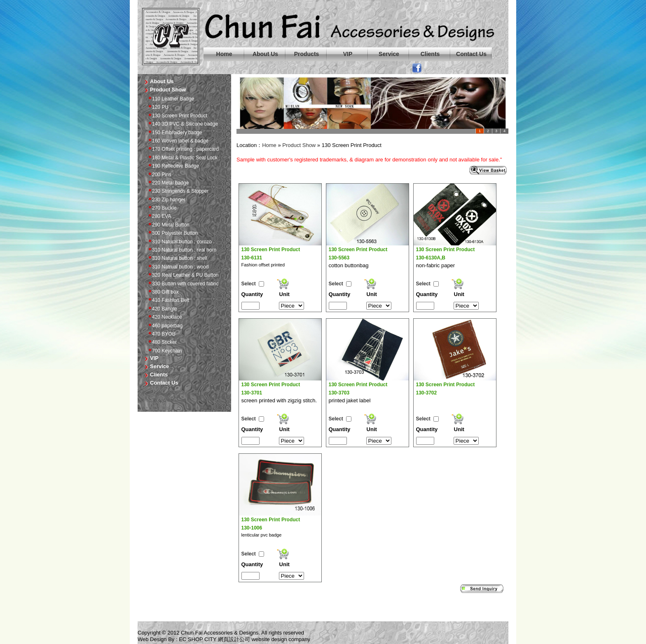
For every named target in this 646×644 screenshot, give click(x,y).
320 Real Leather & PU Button (182, 275)
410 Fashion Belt (167, 300)
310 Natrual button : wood (177, 267)
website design (269, 639)
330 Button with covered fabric (182, 284)
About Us (265, 54)
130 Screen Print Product (177, 116)
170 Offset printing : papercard (182, 149)
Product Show (299, 145)
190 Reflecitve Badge (172, 166)
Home (224, 54)
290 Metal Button (168, 225)
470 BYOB (161, 334)
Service (389, 54)
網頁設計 (229, 639)
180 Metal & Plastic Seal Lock (182, 158)
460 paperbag (164, 326)
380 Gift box (162, 292)
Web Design (152, 639)
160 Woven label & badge (177, 141)
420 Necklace (164, 317)
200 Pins (159, 175)
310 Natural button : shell (176, 258)
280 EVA (158, 216)
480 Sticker (161, 342)
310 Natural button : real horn (181, 250)
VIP (348, 54)
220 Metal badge (167, 183)
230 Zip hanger (166, 200)
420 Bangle (161, 309)
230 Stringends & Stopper (177, 191)
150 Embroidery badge (174, 133)
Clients (430, 54)
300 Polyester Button (172, 233)
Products (307, 54)
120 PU (157, 107)
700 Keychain (164, 351)
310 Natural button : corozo (179, 242)
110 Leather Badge (170, 99)
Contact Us (471, 54)
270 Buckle (161, 208)
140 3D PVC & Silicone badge (182, 124)
